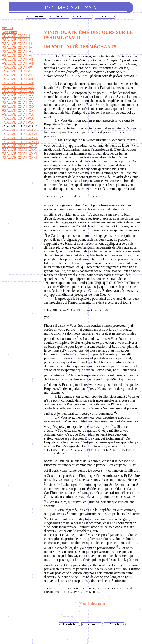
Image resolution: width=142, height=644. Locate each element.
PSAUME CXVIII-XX (18, 111)
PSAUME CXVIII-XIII (18, 83)
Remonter (9, 32)
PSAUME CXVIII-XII (17, 79)
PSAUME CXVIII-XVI (18, 95)
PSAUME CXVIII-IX (17, 67)
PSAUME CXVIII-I (16, 36)
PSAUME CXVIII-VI (17, 56)
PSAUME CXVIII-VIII (18, 63)
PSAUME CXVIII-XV (18, 91)
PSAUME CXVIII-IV (17, 48)
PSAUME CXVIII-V (16, 52)
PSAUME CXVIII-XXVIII (20, 142)
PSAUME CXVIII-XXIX (19, 146)
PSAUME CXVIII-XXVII (20, 138)
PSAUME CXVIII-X (16, 71)
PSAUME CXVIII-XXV (19, 130)
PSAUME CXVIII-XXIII (19, 122)
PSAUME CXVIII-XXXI (19, 154)
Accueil (7, 28)
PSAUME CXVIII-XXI (18, 114)
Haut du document (92, 604)
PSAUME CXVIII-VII (17, 59)
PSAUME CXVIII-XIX (18, 107)
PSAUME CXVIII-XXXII (20, 158)
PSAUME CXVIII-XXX (19, 150)
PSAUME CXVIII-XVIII (19, 103)
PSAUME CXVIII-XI (17, 75)
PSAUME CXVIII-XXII (19, 118)
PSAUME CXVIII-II (16, 40)
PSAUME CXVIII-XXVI (19, 134)
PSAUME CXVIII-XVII (19, 99)
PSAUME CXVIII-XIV (18, 87)
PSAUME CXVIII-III (17, 44)
